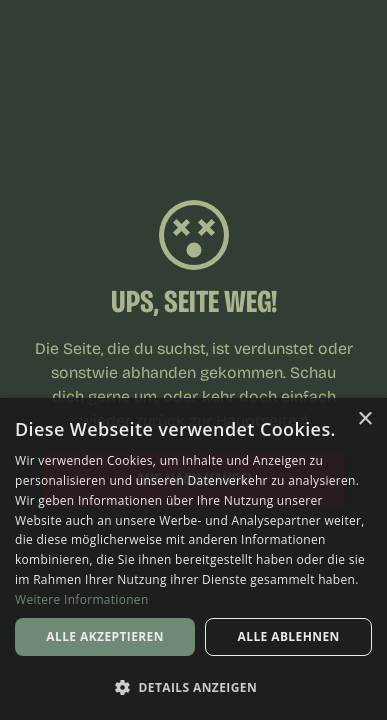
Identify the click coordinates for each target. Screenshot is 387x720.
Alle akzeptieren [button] (105, 636)
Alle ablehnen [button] (289, 636)
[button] (193, 687)
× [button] (364, 419)
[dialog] (193, 559)
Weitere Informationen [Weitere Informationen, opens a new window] (82, 599)
